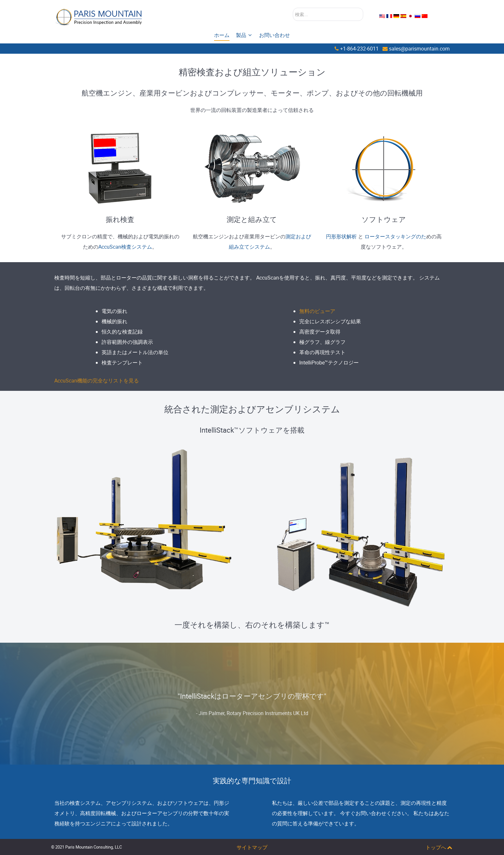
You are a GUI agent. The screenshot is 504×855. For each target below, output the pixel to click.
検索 (293, 8)
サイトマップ (252, 847)
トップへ (439, 847)
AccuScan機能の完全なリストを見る (97, 381)
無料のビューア (317, 311)
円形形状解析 (341, 236)
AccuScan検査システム (125, 247)
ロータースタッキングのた (395, 236)
